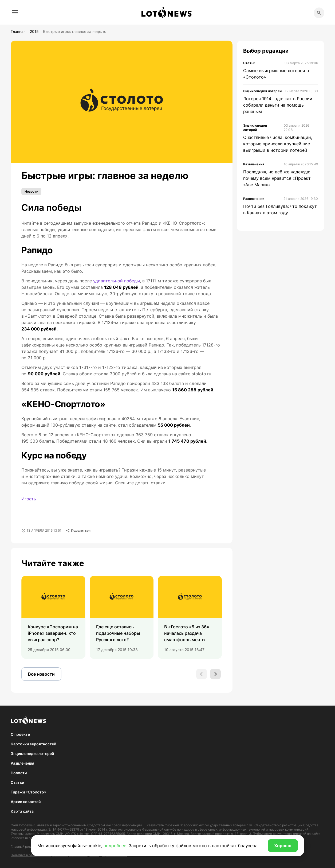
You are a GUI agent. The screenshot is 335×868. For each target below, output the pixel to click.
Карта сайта (22, 811)
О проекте (20, 734)
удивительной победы (117, 281)
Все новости (41, 674)
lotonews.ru (28, 825)
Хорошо (283, 846)
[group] (53, 617)
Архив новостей (26, 802)
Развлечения (22, 763)
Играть (29, 499)
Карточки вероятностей (33, 744)
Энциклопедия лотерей (32, 754)
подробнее (115, 846)
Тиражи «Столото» (28, 792)
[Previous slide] (202, 674)
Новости (31, 191)
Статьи (17, 782)
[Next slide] (215, 674)
